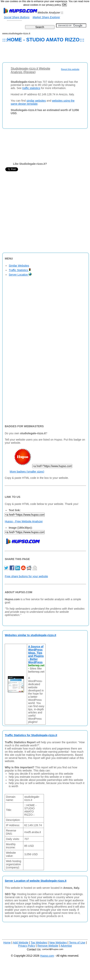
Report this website (70, 69)
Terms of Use (77, 943)
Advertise (66, 946)
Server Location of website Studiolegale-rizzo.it (35, 881)
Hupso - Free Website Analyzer (24, 521)
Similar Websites (19, 266)
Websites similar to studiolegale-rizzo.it (30, 635)
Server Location (20, 275)
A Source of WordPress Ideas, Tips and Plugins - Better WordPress (36, 654)
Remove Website (48, 946)
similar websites (36, 101)
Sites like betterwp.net (36, 670)
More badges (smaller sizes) (27, 472)
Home (7, 943)
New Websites (58, 943)
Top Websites (39, 943)
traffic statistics (31, 88)
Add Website (21, 943)
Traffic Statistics (20, 270)
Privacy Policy (27, 946)
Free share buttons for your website (26, 576)
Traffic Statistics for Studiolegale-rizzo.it (31, 735)
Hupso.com (47, 956)
